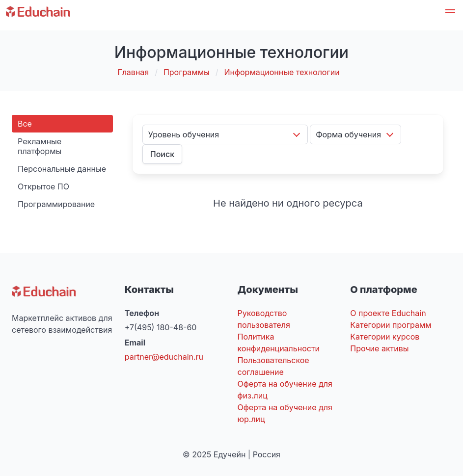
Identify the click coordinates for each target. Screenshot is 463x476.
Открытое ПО (43, 186)
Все (25, 124)
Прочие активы (379, 348)
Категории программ (391, 325)
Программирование (56, 204)
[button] (450, 13)
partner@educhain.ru (164, 357)
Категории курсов (385, 337)
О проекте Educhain (388, 313)
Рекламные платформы (40, 146)
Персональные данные (62, 169)
